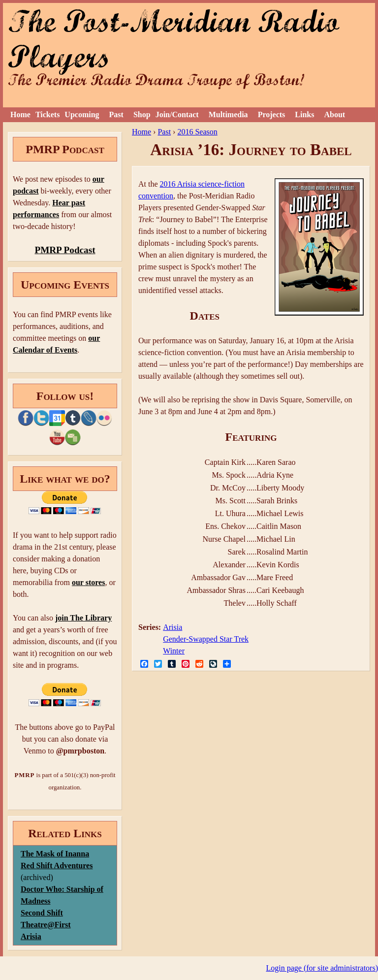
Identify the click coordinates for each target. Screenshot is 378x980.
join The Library (83, 618)
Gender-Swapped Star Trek (206, 639)
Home (20, 114)
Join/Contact (177, 114)
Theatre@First (46, 925)
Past (116, 114)
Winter (174, 651)
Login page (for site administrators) (322, 968)
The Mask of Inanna (55, 854)
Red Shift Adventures (57, 866)
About (334, 114)
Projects (272, 114)
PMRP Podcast (65, 250)
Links (304, 114)
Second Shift (42, 913)
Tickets (47, 114)
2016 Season (197, 132)
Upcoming (82, 114)
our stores (88, 582)
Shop (142, 114)
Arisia (173, 627)
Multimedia (228, 114)
